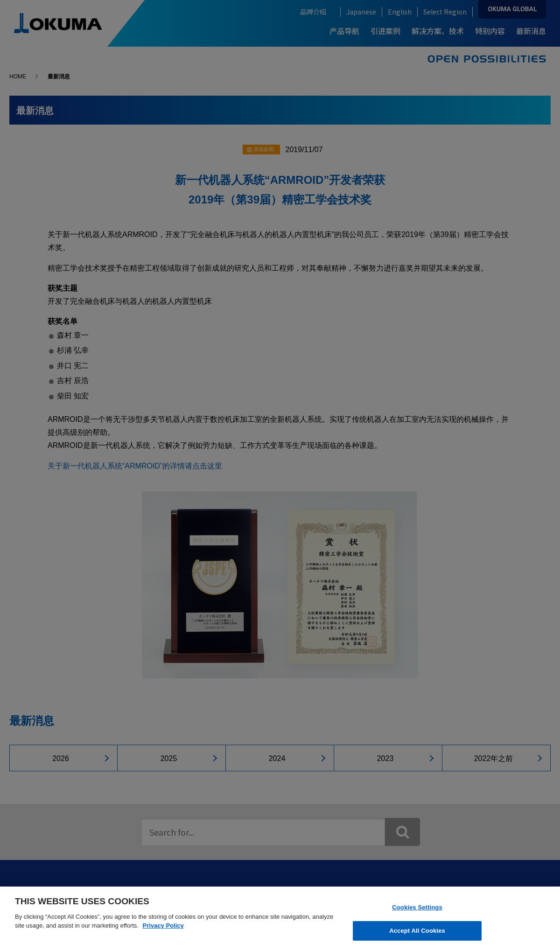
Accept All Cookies (417, 931)
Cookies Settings (417, 907)
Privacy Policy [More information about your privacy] (163, 926)
